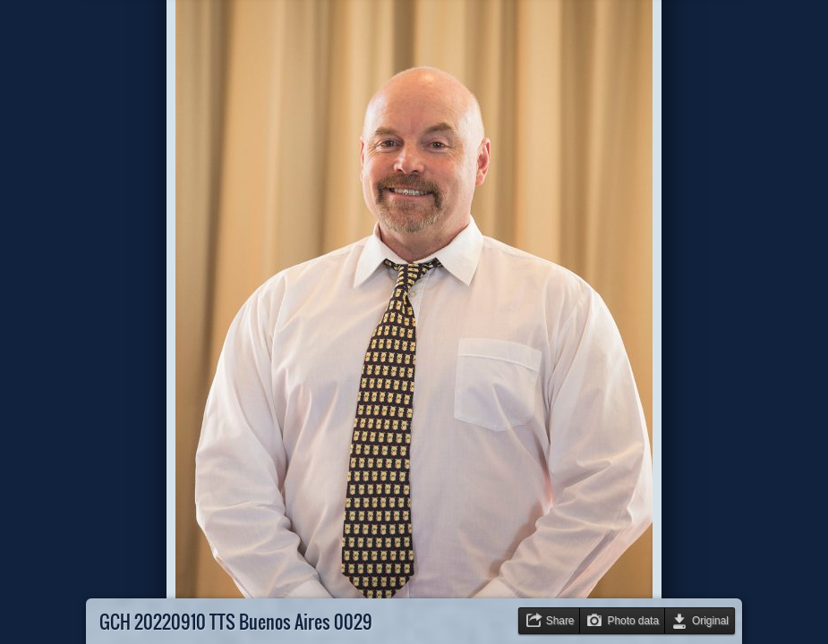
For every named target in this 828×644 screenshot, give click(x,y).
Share (560, 621)
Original (710, 621)
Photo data (633, 621)
